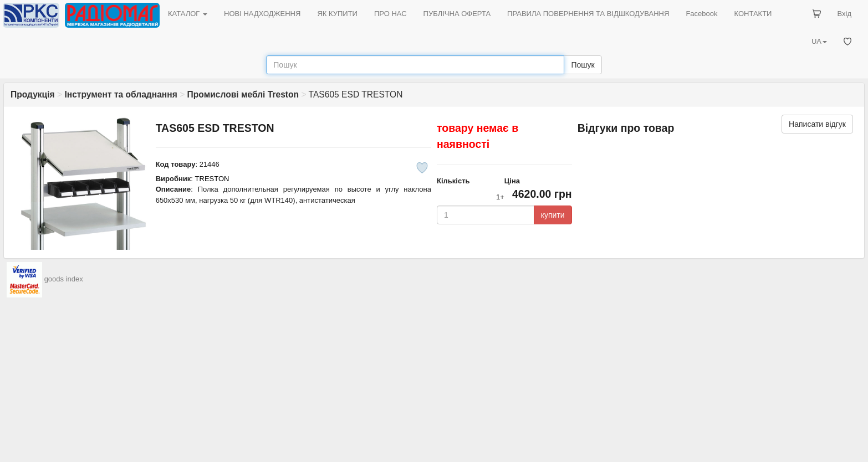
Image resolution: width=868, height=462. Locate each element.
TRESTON (212, 179)
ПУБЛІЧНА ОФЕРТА (457, 14)
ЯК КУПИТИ (337, 14)
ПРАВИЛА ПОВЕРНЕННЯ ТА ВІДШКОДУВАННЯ (588, 14)
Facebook (701, 14)
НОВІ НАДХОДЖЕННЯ (262, 14)
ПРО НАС (390, 14)
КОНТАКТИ (753, 14)
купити (553, 215)
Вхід (845, 14)
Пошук (583, 65)
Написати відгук (817, 124)
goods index (64, 279)
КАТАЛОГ (188, 14)
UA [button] (819, 41)
